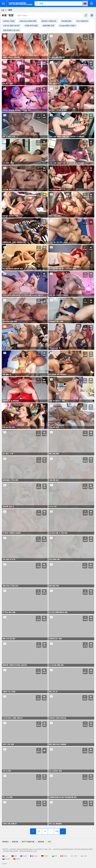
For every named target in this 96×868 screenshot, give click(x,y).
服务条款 (15, 842)
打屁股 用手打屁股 (31, 26)
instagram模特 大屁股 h (68, 26)
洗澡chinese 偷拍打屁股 (28, 21)
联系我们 (5, 842)
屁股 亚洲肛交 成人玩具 (11, 30)
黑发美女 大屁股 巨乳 (49, 21)
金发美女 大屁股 (9, 21)
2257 (49, 842)
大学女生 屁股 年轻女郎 (11, 26)
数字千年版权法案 (28, 842)
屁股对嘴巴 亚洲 (48, 26)
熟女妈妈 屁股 (66, 21)
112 (57, 831)
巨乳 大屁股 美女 (82, 21)
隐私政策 (41, 842)
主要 (3, 10)
